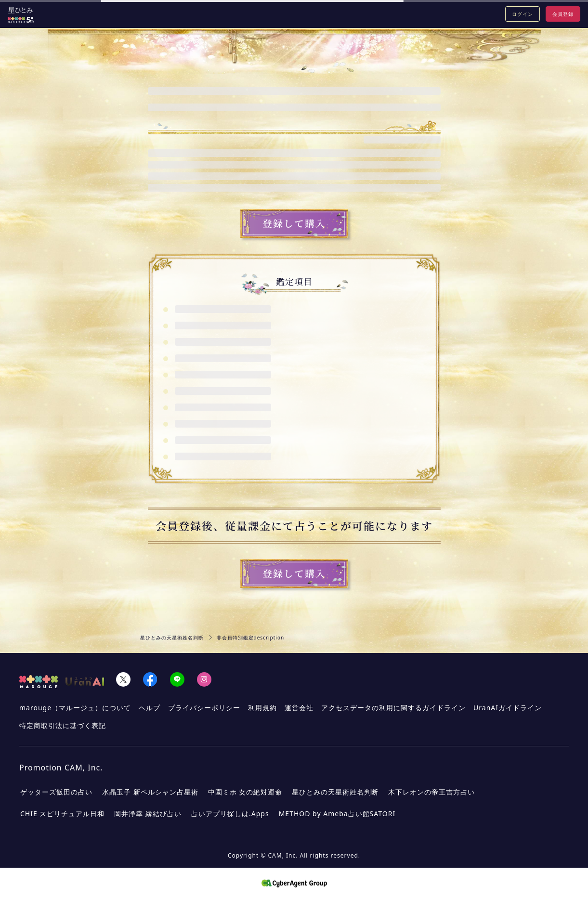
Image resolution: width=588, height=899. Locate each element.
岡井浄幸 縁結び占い (148, 814)
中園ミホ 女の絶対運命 (245, 792)
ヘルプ (150, 708)
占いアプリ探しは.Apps (230, 814)
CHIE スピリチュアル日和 (62, 814)
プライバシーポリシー (204, 708)
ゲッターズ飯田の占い (56, 792)
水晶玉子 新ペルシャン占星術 (150, 792)
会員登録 (563, 14)
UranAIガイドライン (508, 708)
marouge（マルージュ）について (75, 708)
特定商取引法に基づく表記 (63, 725)
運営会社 (299, 708)
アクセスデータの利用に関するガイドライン (393, 708)
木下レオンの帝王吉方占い (431, 792)
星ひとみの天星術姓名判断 (172, 638)
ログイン (523, 14)
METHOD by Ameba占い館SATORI (337, 814)
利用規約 (262, 708)
